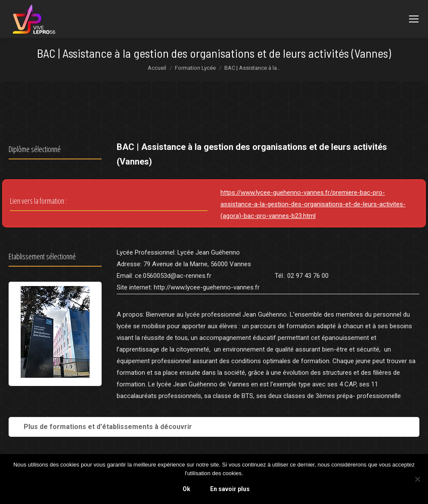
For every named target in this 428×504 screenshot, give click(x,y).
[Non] (417, 479)
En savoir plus (230, 489)
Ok (186, 489)
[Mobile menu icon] (414, 19)
